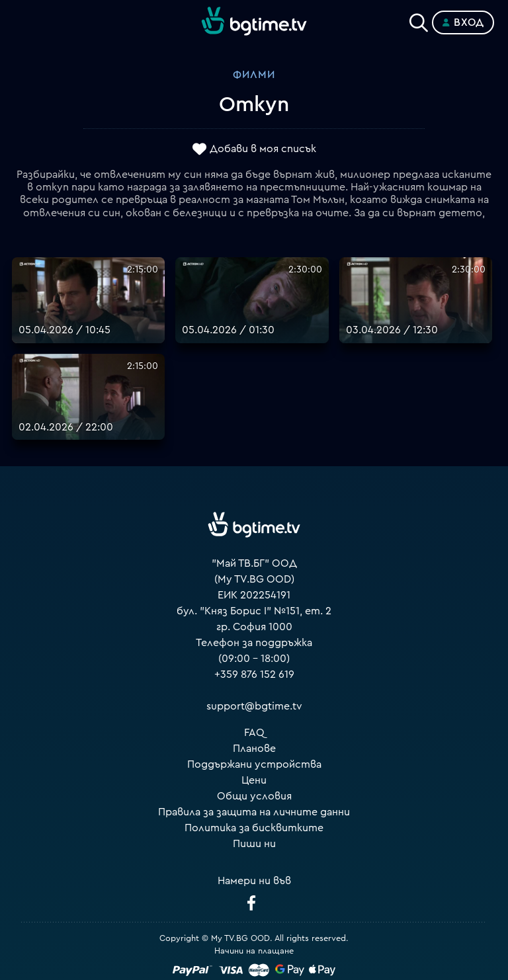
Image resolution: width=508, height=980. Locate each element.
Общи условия (254, 796)
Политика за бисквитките (254, 828)
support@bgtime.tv (254, 706)
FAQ (254, 733)
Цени (254, 780)
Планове (254, 749)
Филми (254, 75)
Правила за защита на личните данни (254, 812)
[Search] (419, 20)
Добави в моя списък (263, 149)
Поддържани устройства (254, 764)
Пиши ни (254, 844)
